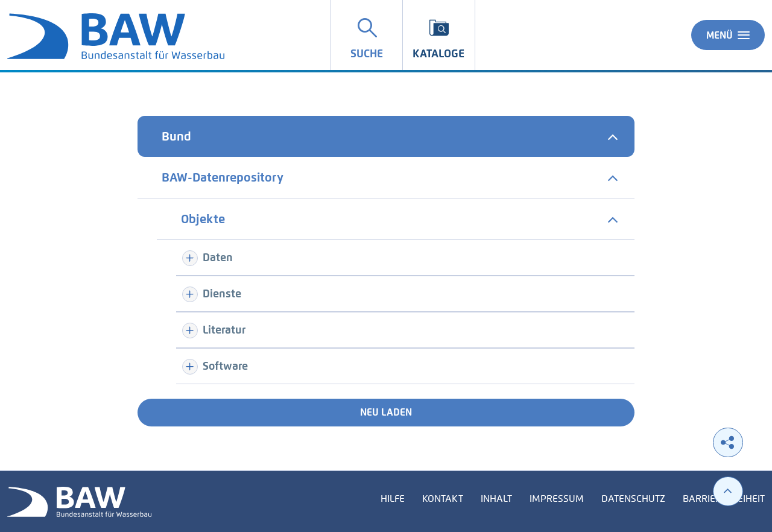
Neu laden (386, 412)
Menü (728, 35)
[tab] (386, 136)
